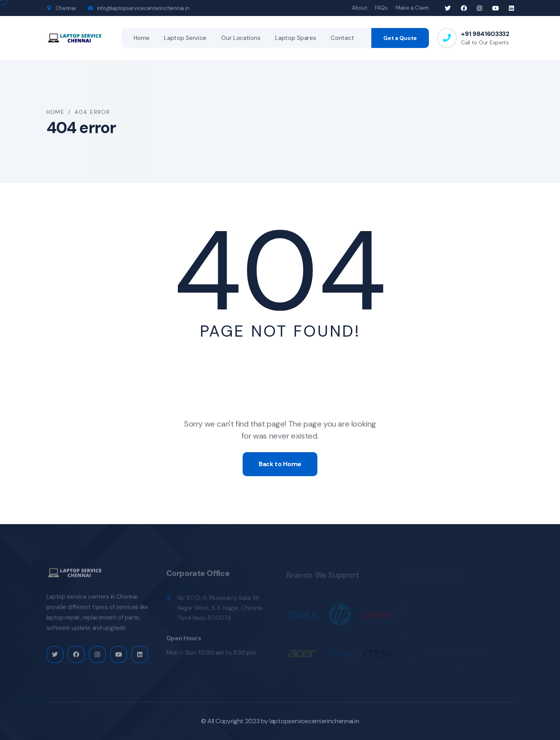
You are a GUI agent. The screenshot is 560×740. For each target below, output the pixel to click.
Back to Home (280, 464)
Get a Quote (400, 38)
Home (141, 38)
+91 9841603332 (485, 34)
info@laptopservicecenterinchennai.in (143, 8)
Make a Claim (412, 8)
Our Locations (241, 38)
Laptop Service (185, 38)
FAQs (381, 8)
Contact (342, 38)
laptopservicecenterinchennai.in (314, 721)
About (359, 8)
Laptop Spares (295, 38)
